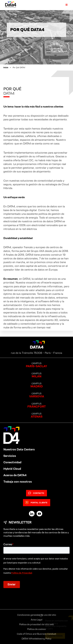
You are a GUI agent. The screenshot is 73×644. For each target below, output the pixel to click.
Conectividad (12, 462)
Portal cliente (36, 503)
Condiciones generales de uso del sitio (37, 615)
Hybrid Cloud (12, 469)
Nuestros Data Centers (19, 449)
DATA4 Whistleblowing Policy (36, 639)
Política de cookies (36, 629)
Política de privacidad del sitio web (37, 624)
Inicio (6, 67)
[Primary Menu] (64, 5)
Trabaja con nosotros (18, 482)
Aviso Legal (37, 620)
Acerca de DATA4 (15, 475)
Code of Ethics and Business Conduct (36, 634)
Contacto (36, 493)
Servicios (10, 456)
